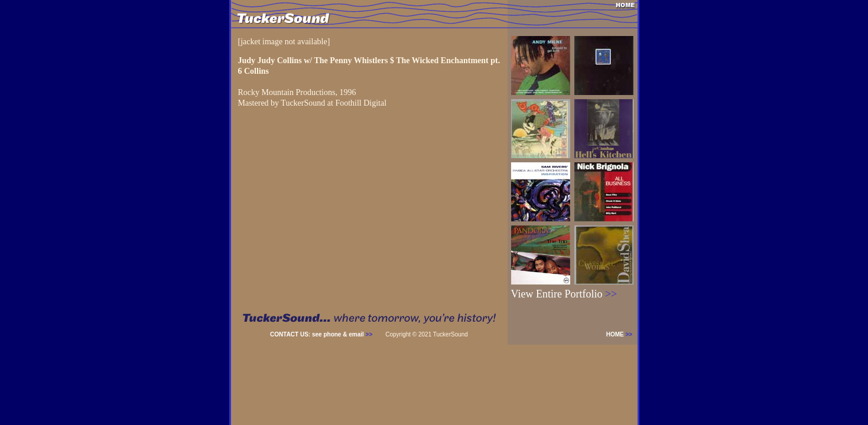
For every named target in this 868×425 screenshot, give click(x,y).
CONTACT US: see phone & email (321, 334)
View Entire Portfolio (564, 294)
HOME (622, 334)
